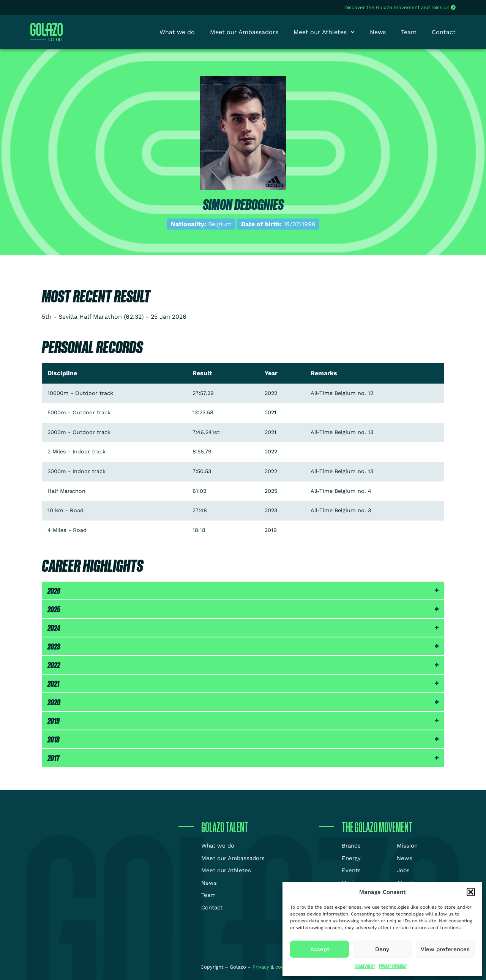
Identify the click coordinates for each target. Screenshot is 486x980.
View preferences (445, 949)
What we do (177, 32)
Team (409, 32)
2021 (53, 683)
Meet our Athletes (324, 32)
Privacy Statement (393, 966)
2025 (54, 609)
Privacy (262, 967)
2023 (54, 646)
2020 (54, 702)
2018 (54, 739)
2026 (54, 591)
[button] (471, 892)
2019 (54, 721)
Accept (320, 949)
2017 (54, 758)
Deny (382, 949)
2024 (54, 628)
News (378, 32)
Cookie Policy (365, 966)
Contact (444, 32)
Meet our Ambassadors (244, 32)
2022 (54, 665)
